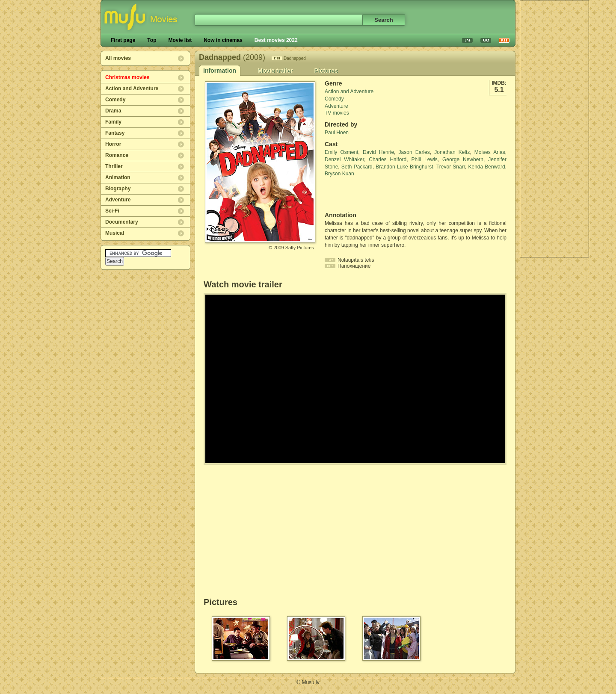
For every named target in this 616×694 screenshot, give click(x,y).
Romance (117, 155)
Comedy (115, 100)
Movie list (180, 40)
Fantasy (115, 133)
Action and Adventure (132, 89)
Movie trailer (275, 71)
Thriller (114, 166)
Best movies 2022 (276, 40)
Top (152, 40)
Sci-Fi (112, 211)
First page (123, 40)
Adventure (118, 200)
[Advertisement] (554, 129)
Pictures (326, 71)
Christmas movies (127, 77)
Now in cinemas (223, 40)
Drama (113, 111)
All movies (118, 58)
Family (113, 122)
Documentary (122, 222)
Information (220, 71)
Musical (115, 233)
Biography (118, 189)
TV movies (337, 113)
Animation (118, 177)
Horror (113, 144)
